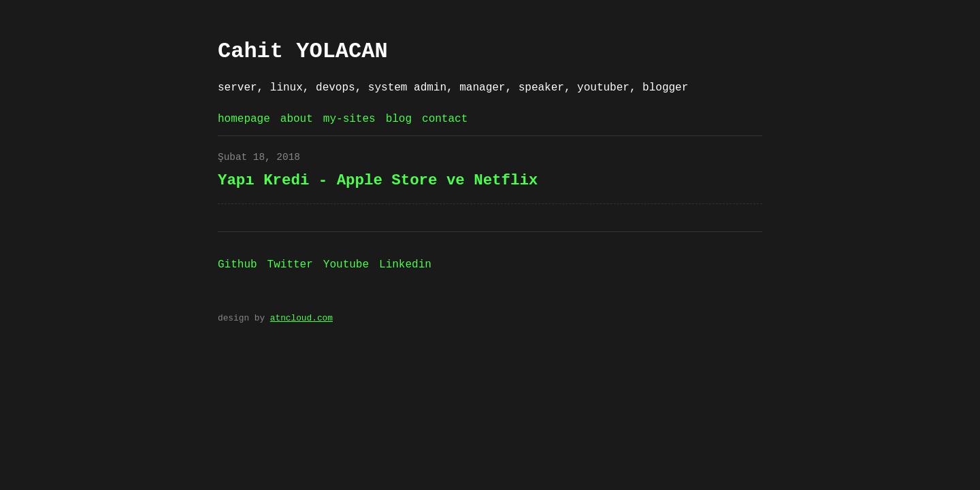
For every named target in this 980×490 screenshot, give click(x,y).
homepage (244, 119)
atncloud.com (301, 318)
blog (399, 119)
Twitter (290, 265)
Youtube (346, 265)
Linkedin (405, 265)
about (297, 119)
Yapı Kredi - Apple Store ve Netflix (378, 180)
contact (445, 119)
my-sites (349, 119)
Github (238, 265)
